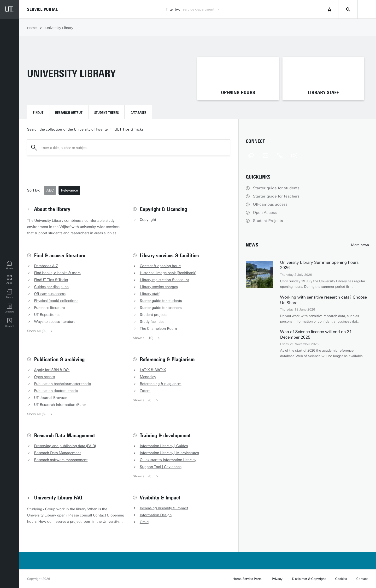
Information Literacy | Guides (164, 446)
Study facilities (152, 322)
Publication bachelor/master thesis (62, 384)
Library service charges (159, 287)
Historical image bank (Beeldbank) (168, 273)
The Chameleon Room (158, 329)
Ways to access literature (55, 322)
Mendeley (148, 377)
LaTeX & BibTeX (153, 370)
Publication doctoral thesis (56, 391)
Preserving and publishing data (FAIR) (65, 446)
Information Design (156, 515)
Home (32, 28)
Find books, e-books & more (57, 273)
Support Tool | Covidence (161, 467)
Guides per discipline (51, 287)
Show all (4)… (146, 400)
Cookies (341, 579)
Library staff (150, 294)
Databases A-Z (46, 266)
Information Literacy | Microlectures (169, 453)
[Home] (9, 265)
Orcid (144, 522)
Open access (44, 377)
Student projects (153, 315)
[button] (9, 294)
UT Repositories (47, 315)
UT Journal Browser (50, 398)
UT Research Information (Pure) (60, 405)
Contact (362, 579)
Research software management (61, 460)
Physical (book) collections (56, 301)
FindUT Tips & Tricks (126, 129)
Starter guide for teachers (161, 308)
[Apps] (9, 280)
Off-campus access (50, 294)
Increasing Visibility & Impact (164, 508)
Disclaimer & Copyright (309, 579)
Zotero (145, 391)
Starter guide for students (161, 301)
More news (360, 245)
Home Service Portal (247, 579)
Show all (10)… (147, 338)
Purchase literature (49, 308)
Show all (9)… (40, 331)
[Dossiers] (9, 308)
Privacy (277, 579)
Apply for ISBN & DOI (52, 370)
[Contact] (9, 323)
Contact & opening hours (161, 266)
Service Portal (42, 9)
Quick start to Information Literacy (168, 460)
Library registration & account (164, 280)
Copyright (148, 220)
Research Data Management (57, 453)
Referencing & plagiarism (161, 384)
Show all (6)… (40, 414)
